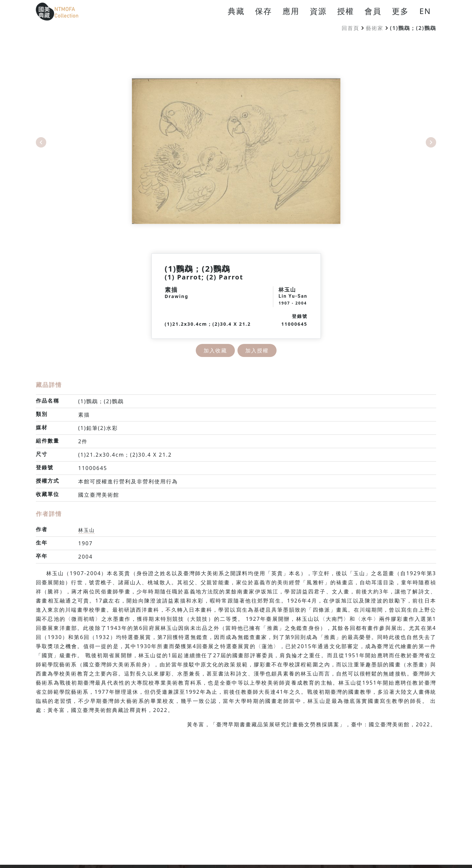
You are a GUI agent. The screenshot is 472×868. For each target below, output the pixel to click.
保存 (264, 11)
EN (425, 11)
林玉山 (87, 530)
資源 (318, 11)
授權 (346, 11)
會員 (373, 11)
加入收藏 (215, 350)
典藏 (236, 11)
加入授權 (257, 350)
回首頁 (350, 28)
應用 (291, 11)
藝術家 (375, 28)
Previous (41, 142)
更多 (400, 11)
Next (431, 142)
